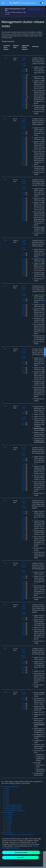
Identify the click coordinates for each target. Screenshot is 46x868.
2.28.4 (7, 803)
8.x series (8, 825)
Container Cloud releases (11, 787)
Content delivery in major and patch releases (19, 835)
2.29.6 (7, 788)
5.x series (8, 831)
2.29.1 (7, 798)
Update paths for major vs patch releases (18, 836)
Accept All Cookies (21, 861)
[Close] (40, 847)
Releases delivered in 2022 (13, 809)
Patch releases (8, 833)
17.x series (8, 814)
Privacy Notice (15, 856)
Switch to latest (34, 9)
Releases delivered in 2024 (13, 805)
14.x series (8, 820)
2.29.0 (7, 799)
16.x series (8, 816)
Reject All (20, 866)
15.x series (8, 818)
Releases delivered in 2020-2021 (15, 811)
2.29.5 (7, 790)
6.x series (8, 829)
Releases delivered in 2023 (13, 807)
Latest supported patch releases (15, 840)
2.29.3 (7, 794)
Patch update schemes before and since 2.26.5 (20, 838)
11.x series (8, 824)
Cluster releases (8, 812)
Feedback (45, 352)
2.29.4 (7, 792)
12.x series (8, 822)
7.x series (8, 827)
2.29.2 (7, 796)
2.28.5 (7, 801)
